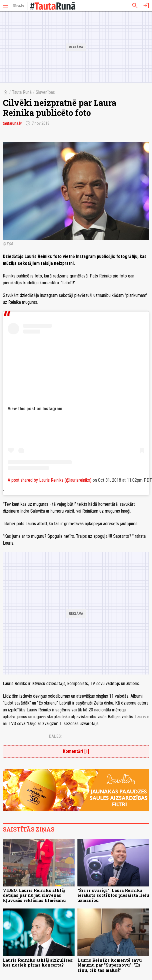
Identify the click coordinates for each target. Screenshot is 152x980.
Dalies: (55, 736)
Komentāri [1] (76, 751)
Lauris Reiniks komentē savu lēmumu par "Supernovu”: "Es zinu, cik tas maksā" (110, 965)
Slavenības (45, 92)
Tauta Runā (22, 92)
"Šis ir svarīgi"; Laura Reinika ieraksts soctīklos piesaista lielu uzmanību (113, 895)
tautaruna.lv (12, 123)
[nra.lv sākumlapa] (19, 6)
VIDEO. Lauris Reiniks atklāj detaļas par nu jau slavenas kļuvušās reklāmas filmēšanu (34, 895)
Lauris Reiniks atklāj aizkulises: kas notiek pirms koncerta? (38, 963)
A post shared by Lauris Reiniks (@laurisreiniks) (50, 480)
